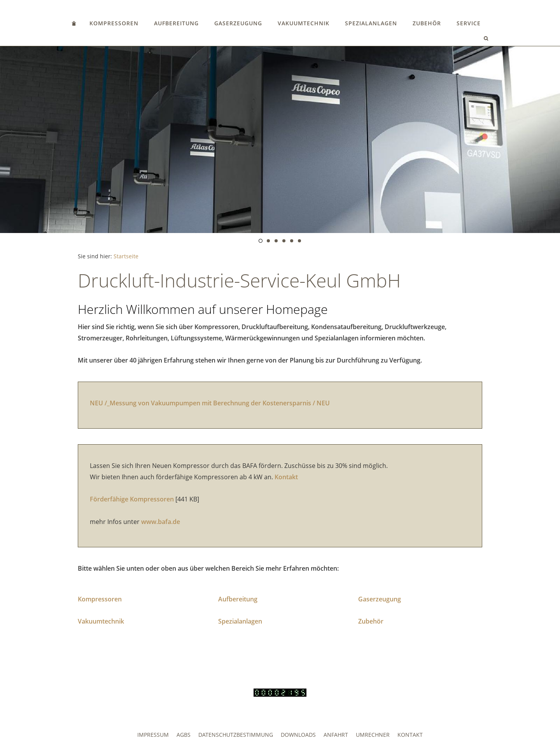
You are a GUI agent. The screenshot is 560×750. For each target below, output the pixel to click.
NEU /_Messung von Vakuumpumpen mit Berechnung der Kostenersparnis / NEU (210, 403)
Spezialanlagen (371, 23)
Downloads (298, 735)
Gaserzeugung (238, 23)
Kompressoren (114, 23)
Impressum (153, 735)
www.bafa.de (161, 522)
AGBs (184, 735)
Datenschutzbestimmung (236, 735)
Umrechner (373, 735)
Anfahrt (336, 735)
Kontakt (286, 477)
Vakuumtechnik (304, 23)
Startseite (126, 256)
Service (469, 23)
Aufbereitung (176, 23)
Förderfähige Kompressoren (132, 499)
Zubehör (427, 23)
